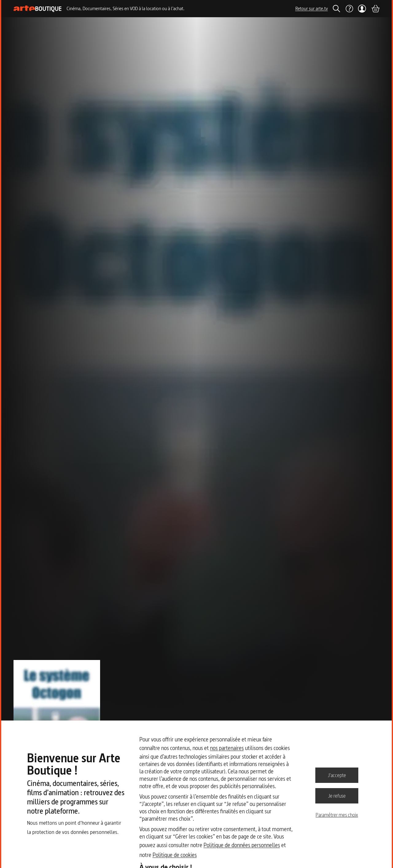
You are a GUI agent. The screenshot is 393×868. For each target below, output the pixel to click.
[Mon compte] (362, 9)
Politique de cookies (175, 855)
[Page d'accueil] (38, 9)
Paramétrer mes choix (337, 815)
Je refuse (337, 795)
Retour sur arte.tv (312, 8)
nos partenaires (227, 748)
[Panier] (375, 9)
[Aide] (349, 9)
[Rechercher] (337, 9)
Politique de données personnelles (242, 845)
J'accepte (337, 775)
